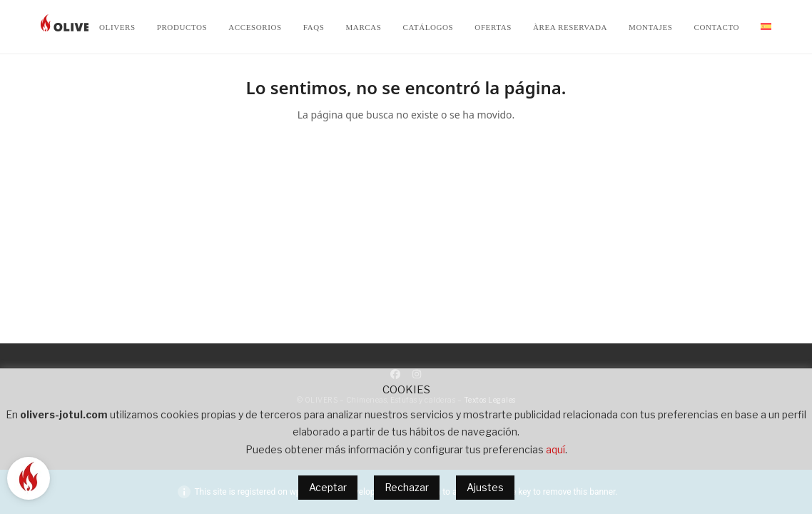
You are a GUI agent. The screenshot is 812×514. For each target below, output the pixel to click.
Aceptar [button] (328, 487)
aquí (555, 449)
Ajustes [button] (485, 487)
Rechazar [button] (407, 487)
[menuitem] (766, 27)
